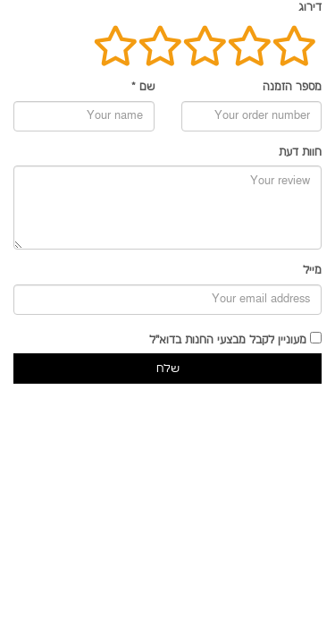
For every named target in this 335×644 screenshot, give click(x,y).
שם (143, 87)
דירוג (310, 8)
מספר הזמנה (292, 87)
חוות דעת (300, 153)
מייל (312, 271)
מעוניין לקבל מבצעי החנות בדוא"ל (228, 340)
